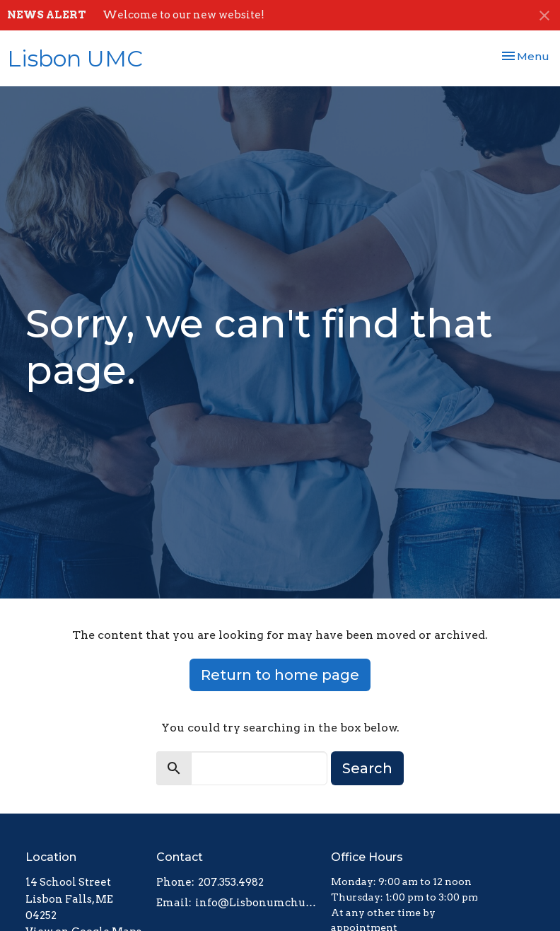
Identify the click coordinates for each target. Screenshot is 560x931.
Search (367, 768)
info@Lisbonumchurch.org (256, 903)
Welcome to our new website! (183, 15)
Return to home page (280, 675)
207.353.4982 (231, 882)
